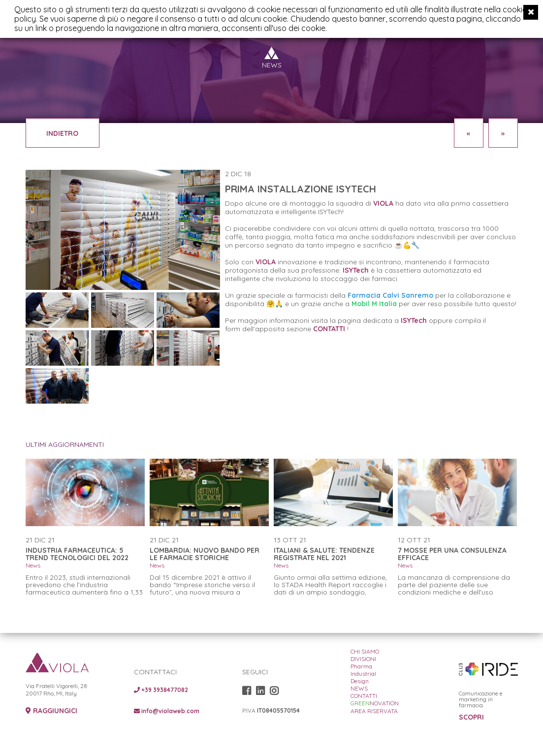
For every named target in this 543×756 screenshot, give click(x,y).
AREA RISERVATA (374, 711)
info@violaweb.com (167, 711)
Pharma (361, 666)
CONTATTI (329, 329)
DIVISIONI (363, 659)
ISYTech (414, 320)
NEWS (359, 688)
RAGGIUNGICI (51, 711)
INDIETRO (62, 133)
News (33, 565)
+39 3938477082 (161, 690)
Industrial (363, 674)
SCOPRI (471, 717)
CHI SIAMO (365, 651)
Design (360, 681)
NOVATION (375, 703)
